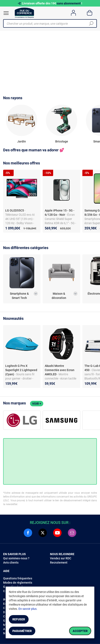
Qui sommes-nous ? (16, 558)
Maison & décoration (59, 296)
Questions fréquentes (18, 578)
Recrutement (59, 563)
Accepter (80, 631)
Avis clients (11, 563)
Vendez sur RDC (61, 558)
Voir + (37, 404)
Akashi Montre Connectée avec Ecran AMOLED (60, 370)
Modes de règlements (18, 583)
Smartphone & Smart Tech (19, 296)
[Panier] (90, 13)
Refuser (19, 619)
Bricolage (62, 141)
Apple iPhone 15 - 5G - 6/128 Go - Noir (60, 213)
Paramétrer (22, 631)
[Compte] (73, 13)
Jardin (22, 141)
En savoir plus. (28, 609)
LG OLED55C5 (15, 210)
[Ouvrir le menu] (6, 13)
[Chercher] (91, 23)
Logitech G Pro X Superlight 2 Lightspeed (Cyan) (21, 370)
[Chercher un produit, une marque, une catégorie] (48, 23)
